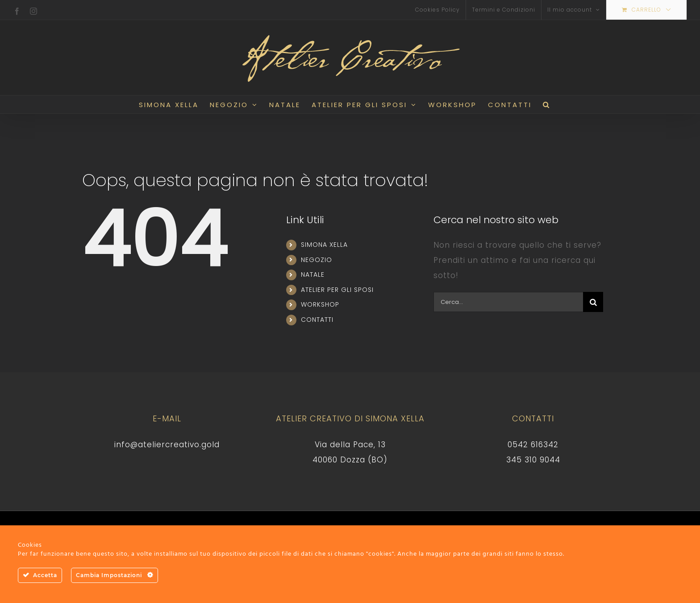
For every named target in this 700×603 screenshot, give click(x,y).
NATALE (313, 274)
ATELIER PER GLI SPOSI (337, 290)
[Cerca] (593, 302)
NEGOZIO (317, 260)
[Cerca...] (508, 302)
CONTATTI (317, 320)
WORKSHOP (320, 304)
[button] (547, 104)
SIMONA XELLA (324, 245)
